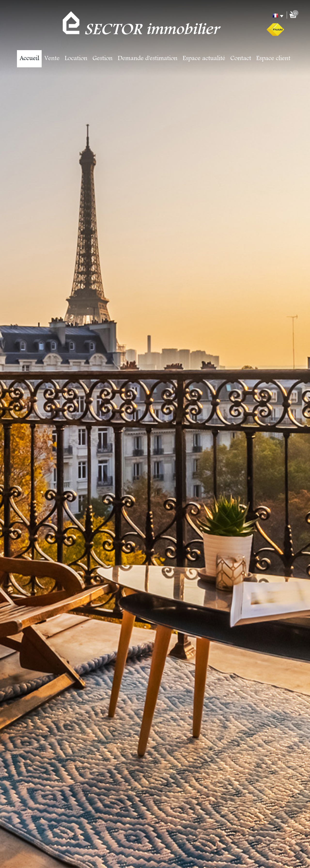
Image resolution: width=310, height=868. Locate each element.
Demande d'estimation (148, 59)
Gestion (103, 59)
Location (76, 59)
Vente (52, 59)
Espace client (273, 59)
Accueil (29, 59)
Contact (241, 59)
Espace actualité (204, 59)
